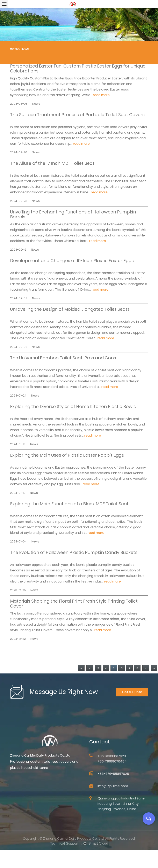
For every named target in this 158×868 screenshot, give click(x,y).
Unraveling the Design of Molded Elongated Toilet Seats (70, 310)
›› (154, 668)
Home (14, 49)
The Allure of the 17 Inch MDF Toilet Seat (52, 164)
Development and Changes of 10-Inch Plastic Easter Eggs (72, 261)
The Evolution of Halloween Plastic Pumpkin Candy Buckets (74, 553)
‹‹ (81, 668)
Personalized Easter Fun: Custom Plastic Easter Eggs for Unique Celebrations (78, 69)
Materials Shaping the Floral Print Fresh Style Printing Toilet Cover (74, 604)
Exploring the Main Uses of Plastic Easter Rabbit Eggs (67, 455)
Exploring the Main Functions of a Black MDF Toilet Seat (69, 504)
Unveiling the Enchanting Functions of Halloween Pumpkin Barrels (73, 214)
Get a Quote (132, 699)
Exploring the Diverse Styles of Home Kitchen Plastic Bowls (73, 407)
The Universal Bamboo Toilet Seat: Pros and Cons (63, 358)
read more (101, 95)
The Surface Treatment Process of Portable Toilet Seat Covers (77, 115)
